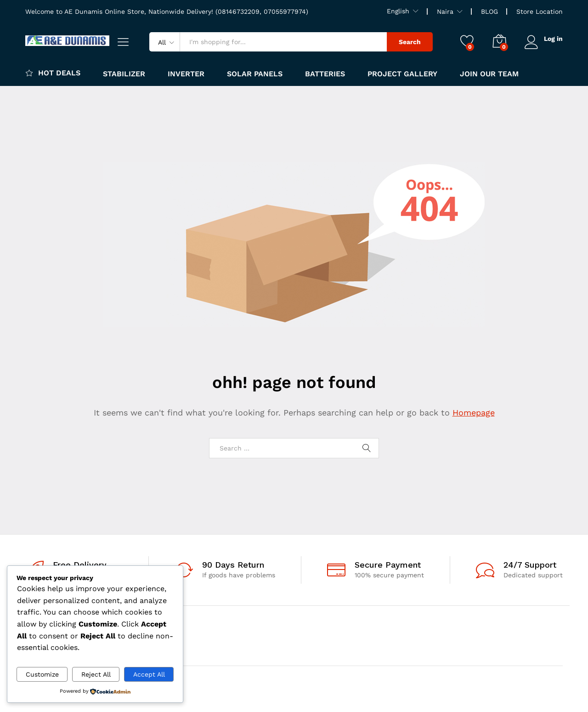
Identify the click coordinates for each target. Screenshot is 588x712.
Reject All (96, 674)
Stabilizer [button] (124, 74)
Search (410, 42)
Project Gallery (402, 74)
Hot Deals (53, 73)
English (398, 11)
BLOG (489, 11)
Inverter (186, 74)
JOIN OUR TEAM (489, 74)
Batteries (325, 74)
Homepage (474, 413)
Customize (42, 674)
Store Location (540, 11)
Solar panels (255, 74)
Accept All (149, 674)
